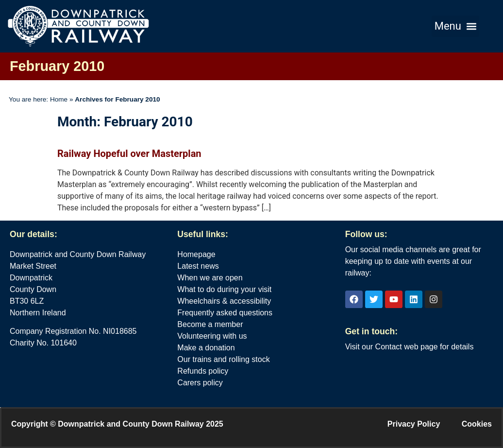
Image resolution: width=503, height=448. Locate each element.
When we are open (210, 278)
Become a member (210, 324)
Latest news (198, 266)
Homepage (196, 254)
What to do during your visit (224, 289)
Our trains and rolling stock (223, 359)
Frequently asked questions (225, 313)
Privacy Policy (414, 424)
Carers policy (200, 383)
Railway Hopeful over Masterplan (129, 154)
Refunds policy (203, 371)
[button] (455, 26)
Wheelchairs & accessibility (224, 301)
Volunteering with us (212, 336)
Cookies (477, 424)
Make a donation (206, 348)
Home (59, 99)
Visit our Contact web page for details (410, 347)
